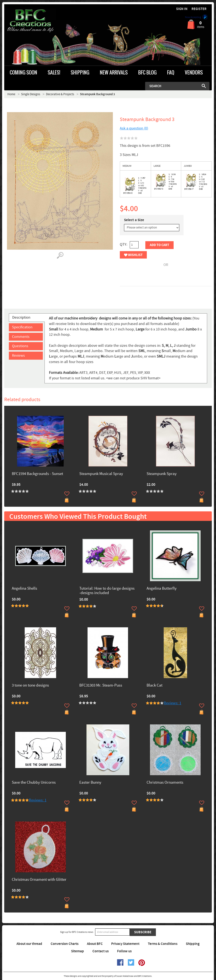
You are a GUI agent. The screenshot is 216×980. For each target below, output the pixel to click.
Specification (22, 327)
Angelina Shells (24, 589)
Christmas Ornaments (165, 783)
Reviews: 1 (172, 703)
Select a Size (134, 220)
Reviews (18, 356)
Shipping (193, 944)
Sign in (182, 9)
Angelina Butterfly (162, 589)
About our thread (29, 944)
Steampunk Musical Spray (101, 474)
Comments (21, 337)
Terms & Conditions (163, 944)
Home (11, 94)
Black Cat (155, 686)
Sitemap (78, 951)
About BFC (95, 944)
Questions (20, 346)
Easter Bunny (90, 783)
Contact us (101, 951)
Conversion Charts (65, 944)
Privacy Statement (125, 944)
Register (199, 9)
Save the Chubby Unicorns (34, 783)
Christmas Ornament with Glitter (39, 880)
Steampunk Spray (162, 474)
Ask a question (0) (134, 128)
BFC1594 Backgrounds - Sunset (37, 474)
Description (21, 317)
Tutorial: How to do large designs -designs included (107, 591)
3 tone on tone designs (30, 686)
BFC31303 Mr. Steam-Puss (101, 686)
